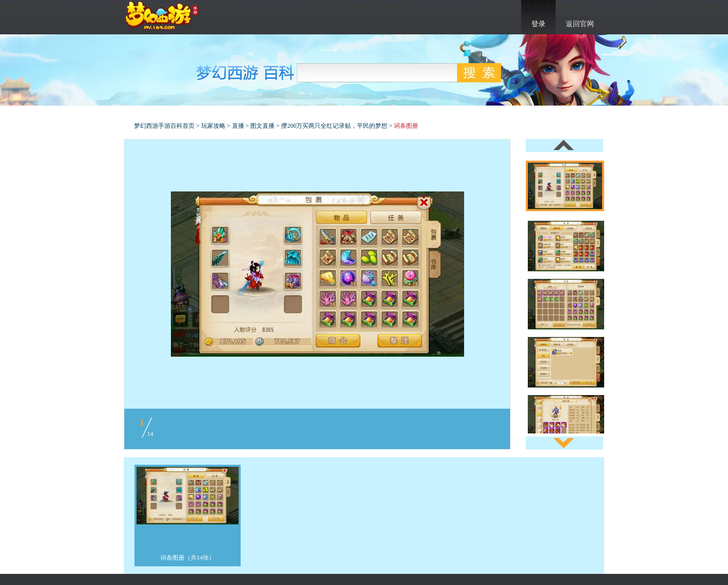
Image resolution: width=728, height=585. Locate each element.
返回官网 (580, 24)
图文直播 (262, 126)
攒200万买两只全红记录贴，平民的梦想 (334, 126)
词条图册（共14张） (188, 558)
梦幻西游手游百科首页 (164, 126)
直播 (238, 126)
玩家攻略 (213, 126)
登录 (538, 24)
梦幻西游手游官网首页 (162, 16)
